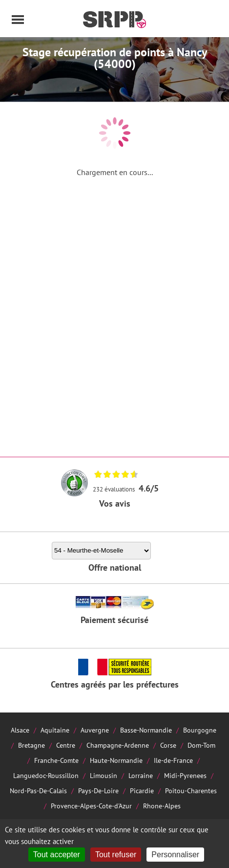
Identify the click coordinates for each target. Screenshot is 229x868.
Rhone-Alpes (162, 806)
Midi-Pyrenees (185, 775)
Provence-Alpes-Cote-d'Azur (91, 806)
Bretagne (31, 745)
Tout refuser (116, 855)
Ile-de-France (173, 760)
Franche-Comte (56, 760)
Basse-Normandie (146, 730)
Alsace (20, 730)
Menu (18, 20)
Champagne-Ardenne (118, 745)
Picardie (142, 790)
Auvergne (95, 730)
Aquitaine (55, 730)
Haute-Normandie (116, 760)
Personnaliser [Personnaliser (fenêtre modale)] (175, 855)
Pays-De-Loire (98, 790)
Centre (66, 745)
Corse (168, 745)
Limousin (104, 775)
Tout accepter (57, 855)
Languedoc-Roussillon (46, 775)
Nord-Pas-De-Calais (38, 790)
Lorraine (141, 775)
